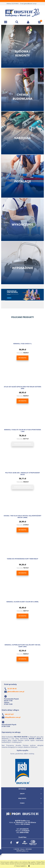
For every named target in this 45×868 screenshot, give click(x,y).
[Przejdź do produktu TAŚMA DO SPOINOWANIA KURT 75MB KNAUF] (22, 549)
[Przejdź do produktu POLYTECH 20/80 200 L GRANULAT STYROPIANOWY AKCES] (22, 463)
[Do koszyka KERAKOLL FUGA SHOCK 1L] (22, 358)
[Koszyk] (39, 22)
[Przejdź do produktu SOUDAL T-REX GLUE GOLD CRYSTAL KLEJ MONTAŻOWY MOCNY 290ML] (22, 506)
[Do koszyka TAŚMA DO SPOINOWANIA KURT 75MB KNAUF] (22, 573)
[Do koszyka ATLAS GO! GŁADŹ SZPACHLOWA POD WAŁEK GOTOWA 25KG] (22, 401)
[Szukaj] (17, 22)
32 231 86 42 (15, 4)
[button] (6, 22)
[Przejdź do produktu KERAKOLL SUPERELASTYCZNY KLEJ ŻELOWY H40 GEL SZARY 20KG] (22, 635)
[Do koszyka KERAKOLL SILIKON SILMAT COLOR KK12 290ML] (22, 616)
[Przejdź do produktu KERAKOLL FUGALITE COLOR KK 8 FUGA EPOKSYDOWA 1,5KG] (22, 420)
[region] (22, 297)
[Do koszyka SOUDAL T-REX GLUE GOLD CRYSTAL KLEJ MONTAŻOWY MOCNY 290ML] (22, 530)
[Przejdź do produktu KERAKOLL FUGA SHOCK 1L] (22, 334)
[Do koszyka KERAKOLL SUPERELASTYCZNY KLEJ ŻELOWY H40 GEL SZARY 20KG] (22, 659)
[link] (22, 295)
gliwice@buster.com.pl (30, 4)
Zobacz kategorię (22, 46)
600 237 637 (9, 714)
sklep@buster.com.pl (13, 717)
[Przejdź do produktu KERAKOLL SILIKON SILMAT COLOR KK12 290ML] (22, 592)
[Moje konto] (28, 22)
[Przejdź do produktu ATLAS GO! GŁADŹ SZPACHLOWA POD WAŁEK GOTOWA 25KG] (22, 377)
